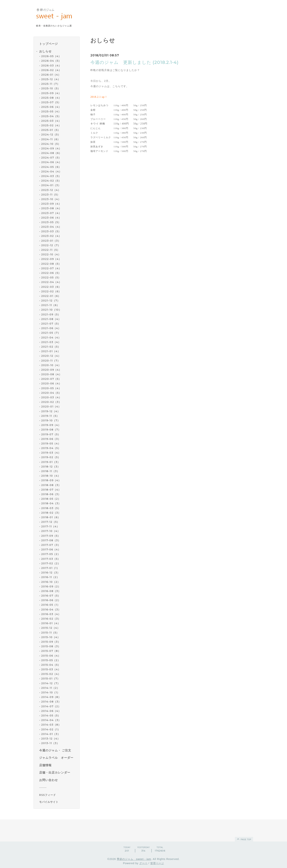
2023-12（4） (51, 190)
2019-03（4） (51, 453)
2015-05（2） (51, 660)
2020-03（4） (51, 397)
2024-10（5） (51, 144)
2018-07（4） (51, 490)
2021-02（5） (51, 347)
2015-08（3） (51, 646)
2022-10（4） (51, 254)
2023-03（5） (51, 231)
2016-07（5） (51, 596)
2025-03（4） (51, 121)
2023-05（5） (51, 222)
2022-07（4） (51, 268)
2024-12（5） (51, 135)
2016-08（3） (51, 591)
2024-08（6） (51, 153)
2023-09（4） (51, 204)
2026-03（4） (51, 66)
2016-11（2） (50, 577)
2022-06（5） (51, 273)
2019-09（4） (51, 425)
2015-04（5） (51, 665)
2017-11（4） (50, 526)
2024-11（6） (51, 139)
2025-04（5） (51, 116)
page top (244, 839)
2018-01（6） (51, 517)
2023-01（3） (51, 241)
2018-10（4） (51, 476)
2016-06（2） (51, 600)
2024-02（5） (51, 181)
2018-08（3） (51, 485)
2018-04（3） (51, 503)
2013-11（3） (50, 743)
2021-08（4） (51, 319)
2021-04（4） (51, 338)
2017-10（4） (51, 531)
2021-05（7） (51, 333)
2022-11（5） (50, 250)
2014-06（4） (51, 711)
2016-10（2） (51, 582)
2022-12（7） (51, 245)
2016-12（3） (51, 573)
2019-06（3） (51, 439)
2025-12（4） (51, 79)
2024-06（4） (51, 162)
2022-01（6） (51, 296)
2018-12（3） (51, 467)
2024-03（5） (51, 176)
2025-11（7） (50, 84)
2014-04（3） (51, 720)
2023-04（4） (51, 227)
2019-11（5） (50, 416)
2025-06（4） (51, 107)
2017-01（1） (50, 568)
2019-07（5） (51, 434)
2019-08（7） (51, 430)
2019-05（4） (51, 444)
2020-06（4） (51, 383)
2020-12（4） (51, 356)
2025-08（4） (51, 98)
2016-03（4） (51, 614)
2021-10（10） (51, 310)
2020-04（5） (51, 393)
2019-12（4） (51, 411)
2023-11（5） (50, 195)
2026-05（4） (51, 56)
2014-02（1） (51, 729)
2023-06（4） (51, 218)
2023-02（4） (51, 236)
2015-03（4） (51, 669)
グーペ (143, 863)
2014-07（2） (51, 706)
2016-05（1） (51, 605)
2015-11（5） (50, 633)
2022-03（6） (51, 287)
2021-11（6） (50, 305)
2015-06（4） (51, 656)
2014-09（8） (51, 697)
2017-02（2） (51, 563)
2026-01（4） (51, 75)
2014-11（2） (50, 688)
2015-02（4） (51, 674)
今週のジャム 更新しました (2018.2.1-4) (135, 62)
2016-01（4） (51, 623)
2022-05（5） (51, 277)
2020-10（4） (51, 365)
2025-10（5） (51, 88)
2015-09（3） (51, 642)
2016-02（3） (51, 619)
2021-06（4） (51, 328)
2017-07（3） (51, 545)
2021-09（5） (51, 314)
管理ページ (157, 863)
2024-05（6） (51, 167)
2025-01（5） (51, 130)
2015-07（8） (51, 651)
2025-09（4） (51, 93)
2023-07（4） (51, 213)
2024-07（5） (51, 158)
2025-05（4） (51, 111)
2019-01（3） (51, 462)
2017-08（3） (51, 540)
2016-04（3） (51, 610)
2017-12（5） (50, 522)
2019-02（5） (51, 457)
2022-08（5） (51, 264)
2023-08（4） (51, 208)
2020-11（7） (51, 361)
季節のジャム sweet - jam (134, 859)
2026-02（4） (51, 70)
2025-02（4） (51, 125)
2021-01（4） (51, 351)
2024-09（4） (51, 148)
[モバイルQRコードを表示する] (58, 802)
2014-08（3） (51, 702)
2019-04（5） (51, 448)
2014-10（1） (50, 692)
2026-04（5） (51, 61)
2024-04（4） (51, 172)
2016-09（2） (51, 586)
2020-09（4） (51, 370)
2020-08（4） (51, 374)
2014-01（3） (51, 734)
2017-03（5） (51, 559)
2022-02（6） (51, 291)
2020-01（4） (51, 407)
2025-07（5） (51, 102)
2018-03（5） (51, 508)
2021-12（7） (51, 301)
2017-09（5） (51, 536)
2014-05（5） (51, 716)
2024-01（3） (51, 185)
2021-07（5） (51, 324)
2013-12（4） (51, 739)
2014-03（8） (51, 725)
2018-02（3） (51, 513)
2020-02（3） (51, 402)
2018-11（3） (50, 471)
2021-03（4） (51, 342)
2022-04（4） (51, 282)
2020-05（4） (51, 388)
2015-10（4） (51, 637)
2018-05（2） (51, 499)
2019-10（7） (51, 420)
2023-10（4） (51, 199)
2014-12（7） (51, 683)
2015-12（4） (51, 628)
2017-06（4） (51, 550)
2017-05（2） (51, 554)
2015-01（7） (51, 679)
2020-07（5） (51, 379)
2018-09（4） (51, 480)
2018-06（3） (51, 494)
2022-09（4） (51, 259)
